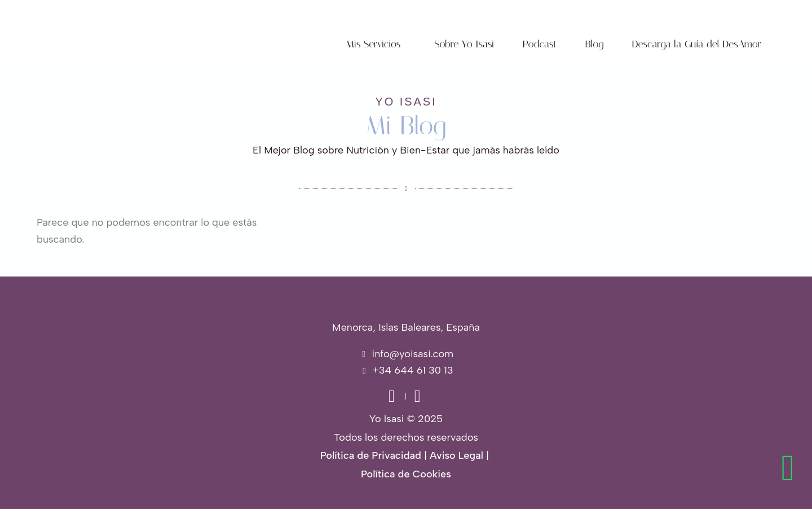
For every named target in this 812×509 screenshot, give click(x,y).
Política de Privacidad (371, 455)
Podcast (540, 44)
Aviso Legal (456, 455)
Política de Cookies (406, 474)
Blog (595, 44)
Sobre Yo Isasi (464, 44)
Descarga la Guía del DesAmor (696, 44)
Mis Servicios (374, 44)
